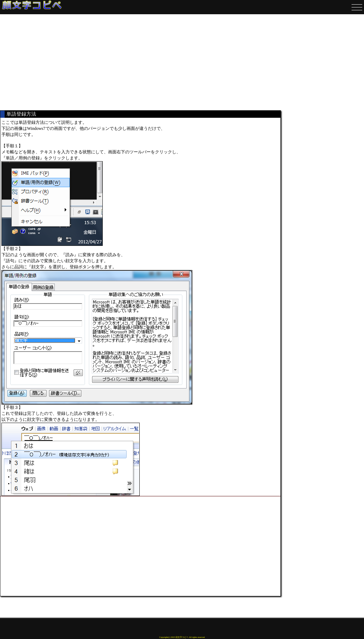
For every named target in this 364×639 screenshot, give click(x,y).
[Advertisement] (140, 62)
